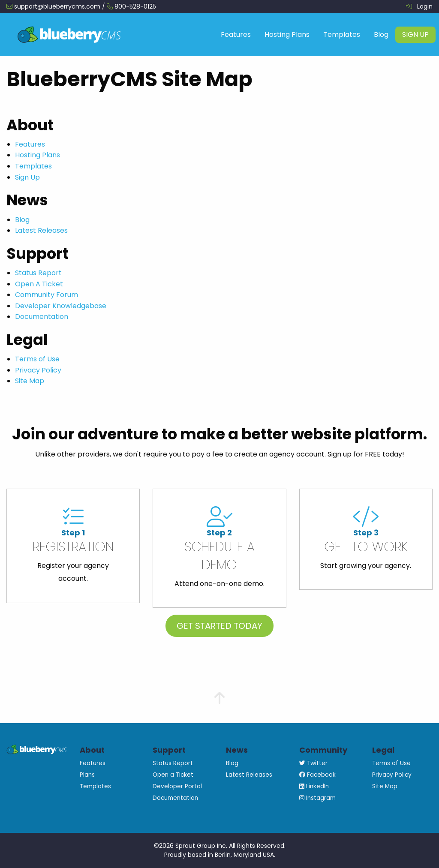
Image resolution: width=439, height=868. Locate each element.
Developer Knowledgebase (61, 306)
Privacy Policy (38, 370)
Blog (381, 35)
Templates (342, 35)
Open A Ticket (39, 284)
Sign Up (415, 35)
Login (425, 6)
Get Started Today (219, 626)
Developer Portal (177, 786)
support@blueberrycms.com (57, 6)
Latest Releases (41, 230)
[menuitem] (236, 35)
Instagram (317, 798)
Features (236, 35)
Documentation (42, 317)
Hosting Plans (287, 35)
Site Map (30, 381)
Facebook (317, 775)
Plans (87, 775)
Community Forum (47, 295)
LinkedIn (314, 786)
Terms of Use (37, 359)
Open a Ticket (173, 775)
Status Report (38, 273)
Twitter (313, 763)
